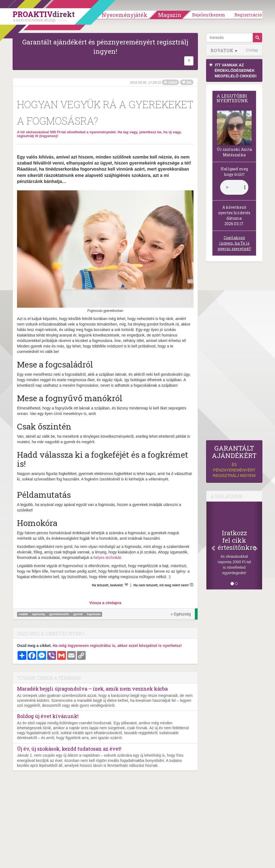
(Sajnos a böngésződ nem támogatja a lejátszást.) (234, 187)
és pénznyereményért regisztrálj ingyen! (234, 461)
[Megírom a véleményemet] (192, 585)
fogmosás (94, 614)
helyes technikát (107, 558)
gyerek (78, 614)
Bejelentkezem (209, 15)
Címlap (252, 50)
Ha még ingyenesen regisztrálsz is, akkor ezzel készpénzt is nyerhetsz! (117, 646)
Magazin (170, 15)
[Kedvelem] (126, 585)
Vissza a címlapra (105, 603)
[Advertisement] (234, 352)
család (24, 614)
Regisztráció (248, 15)
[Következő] (258, 545)
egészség (39, 614)
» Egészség (181, 614)
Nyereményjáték (125, 15)
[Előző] (211, 545)
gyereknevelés (59, 614)
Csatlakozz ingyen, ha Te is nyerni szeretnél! (234, 243)
